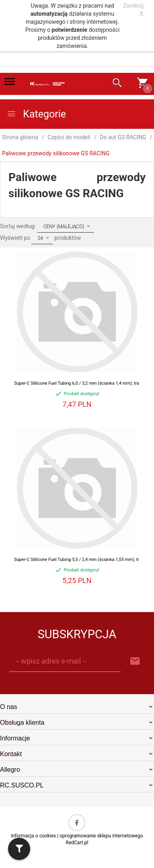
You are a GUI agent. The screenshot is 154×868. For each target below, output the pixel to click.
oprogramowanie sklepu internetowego (101, 836)
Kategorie (36, 114)
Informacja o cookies (33, 836)
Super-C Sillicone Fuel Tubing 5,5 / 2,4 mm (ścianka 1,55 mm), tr (77, 560)
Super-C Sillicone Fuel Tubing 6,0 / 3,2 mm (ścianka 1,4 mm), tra (77, 383)
